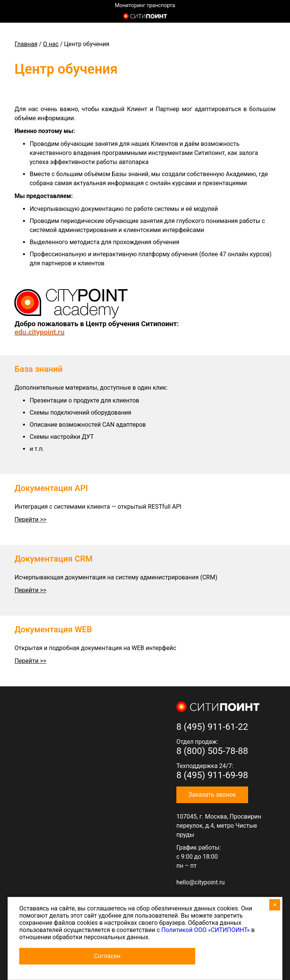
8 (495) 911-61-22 (212, 727)
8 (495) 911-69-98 (212, 775)
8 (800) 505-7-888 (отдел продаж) (271, 17)
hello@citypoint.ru (201, 882)
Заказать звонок (212, 795)
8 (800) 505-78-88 (212, 751)
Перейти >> (30, 519)
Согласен (107, 956)
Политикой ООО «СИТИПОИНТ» (205, 930)
